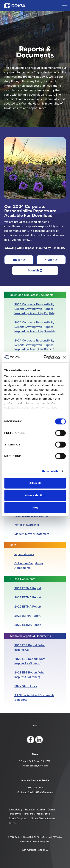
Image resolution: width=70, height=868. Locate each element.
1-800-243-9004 (35, 788)
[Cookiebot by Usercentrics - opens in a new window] (45, 357)
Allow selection (35, 495)
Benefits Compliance (18, 818)
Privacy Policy (15, 809)
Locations (30, 809)
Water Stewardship (27, 525)
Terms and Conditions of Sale (38, 814)
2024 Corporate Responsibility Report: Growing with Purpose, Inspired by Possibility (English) (34, 309)
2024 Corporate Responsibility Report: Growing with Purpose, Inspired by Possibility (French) (34, 345)
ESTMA (12, 823)
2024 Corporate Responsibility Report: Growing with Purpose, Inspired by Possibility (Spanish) (35, 327)
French (51, 260)
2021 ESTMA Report (27, 616)
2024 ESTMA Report (28, 588)
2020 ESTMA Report (28, 625)
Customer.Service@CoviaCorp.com (35, 792)
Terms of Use (15, 814)
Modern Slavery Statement (32, 534)
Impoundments (24, 554)
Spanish (35, 271)
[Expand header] (64, 6)
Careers (51, 809)
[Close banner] (64, 357)
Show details (50, 471)
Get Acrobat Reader (35, 850)
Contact (41, 809)
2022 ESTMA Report (28, 606)
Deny (35, 507)
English (19, 260)
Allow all (35, 483)
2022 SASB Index (26, 686)
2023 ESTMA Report (28, 597)
